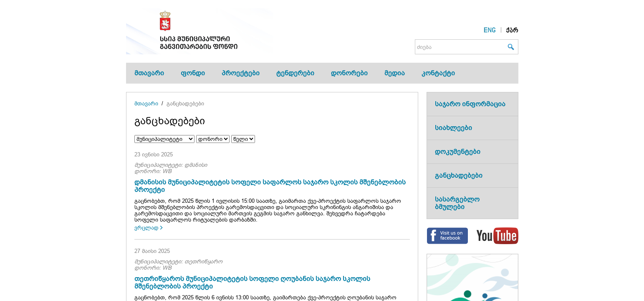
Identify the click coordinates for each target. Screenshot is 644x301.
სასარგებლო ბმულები (457, 203)
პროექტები (241, 73)
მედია (395, 73)
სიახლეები (453, 128)
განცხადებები (185, 103)
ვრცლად (146, 228)
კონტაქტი (438, 73)
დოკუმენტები (458, 152)
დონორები (349, 73)
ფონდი (193, 73)
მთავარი (149, 73)
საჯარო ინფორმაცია (470, 104)
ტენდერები (295, 73)
